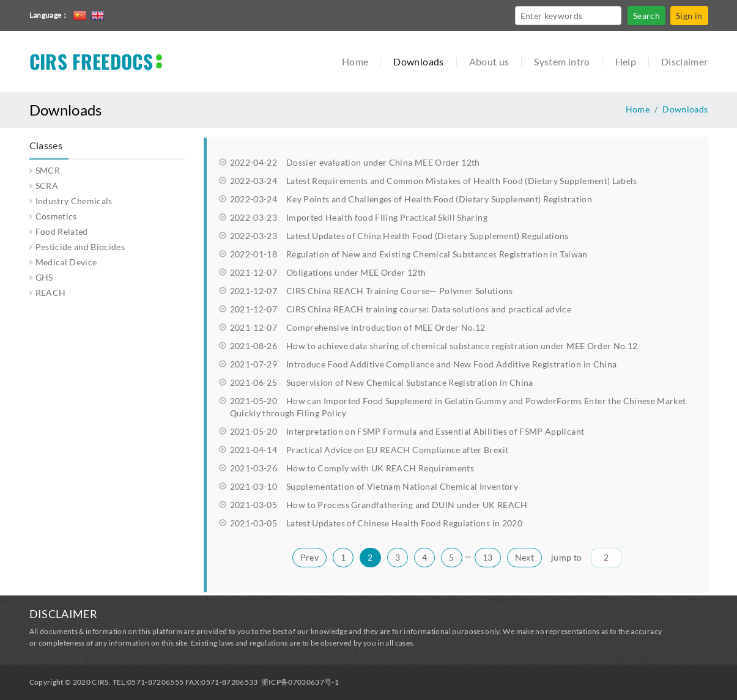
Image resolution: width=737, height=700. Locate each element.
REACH (51, 293)
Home (355, 61)
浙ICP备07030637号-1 (300, 682)
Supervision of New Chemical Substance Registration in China (382, 382)
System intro (562, 61)
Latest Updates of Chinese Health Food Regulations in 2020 (376, 523)
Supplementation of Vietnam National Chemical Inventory (374, 486)
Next (524, 557)
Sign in (689, 16)
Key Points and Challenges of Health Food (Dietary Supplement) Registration (411, 199)
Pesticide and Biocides (80, 247)
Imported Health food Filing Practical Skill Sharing (359, 217)
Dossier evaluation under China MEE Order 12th (355, 162)
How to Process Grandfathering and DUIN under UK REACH (379, 505)
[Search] (568, 16)
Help (626, 61)
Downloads (418, 61)
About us (489, 61)
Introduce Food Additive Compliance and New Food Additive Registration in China (424, 364)
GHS (44, 277)
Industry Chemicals (74, 201)
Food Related (62, 231)
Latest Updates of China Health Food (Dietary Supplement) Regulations (399, 236)
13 (488, 557)
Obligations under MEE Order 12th (328, 272)
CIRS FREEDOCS (91, 61)
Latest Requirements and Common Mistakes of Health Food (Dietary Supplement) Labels (434, 181)
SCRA (47, 186)
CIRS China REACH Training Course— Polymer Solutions (371, 291)
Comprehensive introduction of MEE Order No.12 (358, 327)
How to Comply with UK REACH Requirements (352, 468)
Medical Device (66, 262)
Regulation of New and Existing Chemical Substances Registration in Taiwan (409, 254)
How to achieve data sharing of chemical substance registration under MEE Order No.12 (434, 346)
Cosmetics (56, 216)
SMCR (48, 170)
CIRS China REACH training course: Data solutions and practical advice (401, 309)
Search (646, 16)
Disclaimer (685, 61)
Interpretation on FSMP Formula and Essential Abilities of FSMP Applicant (407, 431)
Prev (309, 557)
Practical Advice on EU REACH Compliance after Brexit (369, 450)
